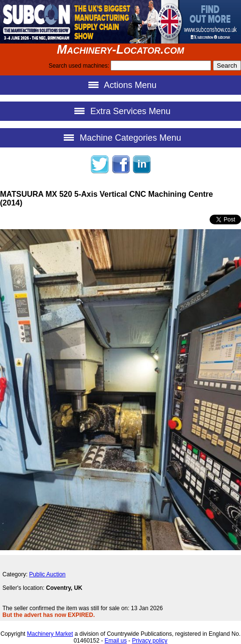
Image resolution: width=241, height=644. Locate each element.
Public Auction (47, 574)
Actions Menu (120, 85)
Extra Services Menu (120, 111)
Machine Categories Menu (120, 138)
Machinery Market (50, 634)
